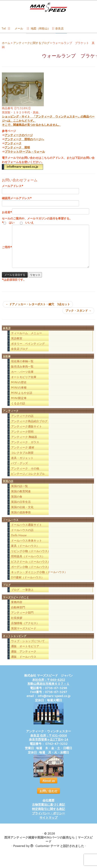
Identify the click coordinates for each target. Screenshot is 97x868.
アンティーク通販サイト (26, 432)
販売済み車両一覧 (22, 372)
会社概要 (48, 806)
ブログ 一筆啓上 (22, 595)
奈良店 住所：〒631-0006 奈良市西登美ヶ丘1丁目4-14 (49, 743)
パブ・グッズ (19, 469)
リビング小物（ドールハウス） (31, 556)
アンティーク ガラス (25, 448)
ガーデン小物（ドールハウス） (31, 572)
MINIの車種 (19, 393)
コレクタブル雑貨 (22, 458)
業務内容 (17, 608)
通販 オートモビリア (25, 652)
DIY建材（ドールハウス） (28, 583)
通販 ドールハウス (24, 662)
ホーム (6, 48)
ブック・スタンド (78, 316)
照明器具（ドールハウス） (28, 562)
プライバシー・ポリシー (48, 819)
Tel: (4, 28)
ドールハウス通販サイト (26, 530)
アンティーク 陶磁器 (24, 442)
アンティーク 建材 (23, 453)
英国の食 (17, 502)
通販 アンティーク (24, 657)
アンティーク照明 (22, 437)
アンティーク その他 (25, 474)
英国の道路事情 (21, 518)
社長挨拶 (17, 623)
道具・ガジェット (22, 463)
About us (49, 786)
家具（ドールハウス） (25, 551)
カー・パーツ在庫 (22, 377)
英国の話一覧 (19, 492)
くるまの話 (18, 409)
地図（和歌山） (41, 28)
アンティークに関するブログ (31, 48)
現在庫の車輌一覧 (22, 367)
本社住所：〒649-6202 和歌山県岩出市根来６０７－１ (48, 687)
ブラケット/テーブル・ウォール (25, 157)
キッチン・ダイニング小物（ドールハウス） (39, 578)
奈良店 (59, 28)
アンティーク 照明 (17, 153)
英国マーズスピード (24, 634)
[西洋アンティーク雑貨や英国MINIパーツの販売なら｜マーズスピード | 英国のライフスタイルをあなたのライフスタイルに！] (48, 7)
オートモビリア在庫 (24, 382)
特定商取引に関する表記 (48, 814)
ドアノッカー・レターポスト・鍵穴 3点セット (38, 310)
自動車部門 (18, 613)
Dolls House (19, 541)
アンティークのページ (19, 141)
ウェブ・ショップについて (28, 646)
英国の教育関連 (21, 497)
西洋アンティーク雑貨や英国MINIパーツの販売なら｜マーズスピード (48, 845)
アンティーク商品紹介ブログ (29, 427)
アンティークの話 (22, 421)
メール (18, 28)
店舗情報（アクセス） (25, 629)
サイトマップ (48, 823)
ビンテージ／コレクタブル (28, 479)
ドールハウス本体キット (26, 546)
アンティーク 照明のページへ (24, 145)
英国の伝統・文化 (22, 513)
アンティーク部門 (22, 618)
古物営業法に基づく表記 (48, 810)
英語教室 (17, 344)
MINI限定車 (19, 403)
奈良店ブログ (19, 354)
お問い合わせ (48, 796)
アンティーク (13, 149)
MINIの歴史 (19, 388)
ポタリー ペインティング (28, 349)
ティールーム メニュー (26, 339)
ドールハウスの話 (22, 535)
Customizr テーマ (47, 851)
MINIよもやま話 (22, 398)
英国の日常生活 (21, 507)
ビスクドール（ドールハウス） (31, 567)
